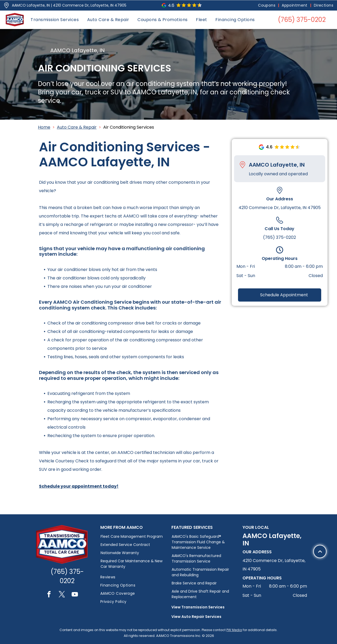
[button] (55, 20)
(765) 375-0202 (279, 237)
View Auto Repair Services (196, 617)
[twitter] (62, 595)
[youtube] (75, 595)
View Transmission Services (198, 607)
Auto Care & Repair (77, 127)
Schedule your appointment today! (79, 486)
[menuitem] (267, 5)
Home (44, 127)
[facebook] (49, 595)
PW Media (234, 630)
